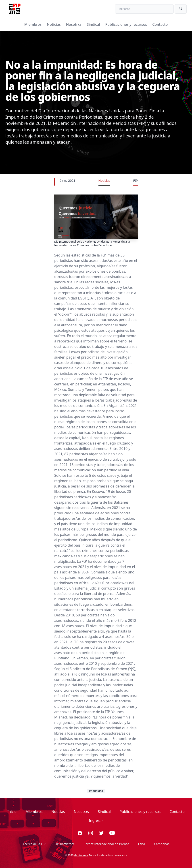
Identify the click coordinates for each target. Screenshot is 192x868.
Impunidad (96, 791)
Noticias (54, 24)
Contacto (160, 24)
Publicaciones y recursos (126, 24)
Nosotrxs (74, 24)
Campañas (162, 844)
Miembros (33, 24)
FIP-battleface (65, 844)
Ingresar (96, 821)
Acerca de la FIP (34, 844)
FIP (136, 181)
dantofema (81, 855)
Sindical (93, 24)
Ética (142, 844)
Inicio (12, 812)
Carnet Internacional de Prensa (106, 844)
